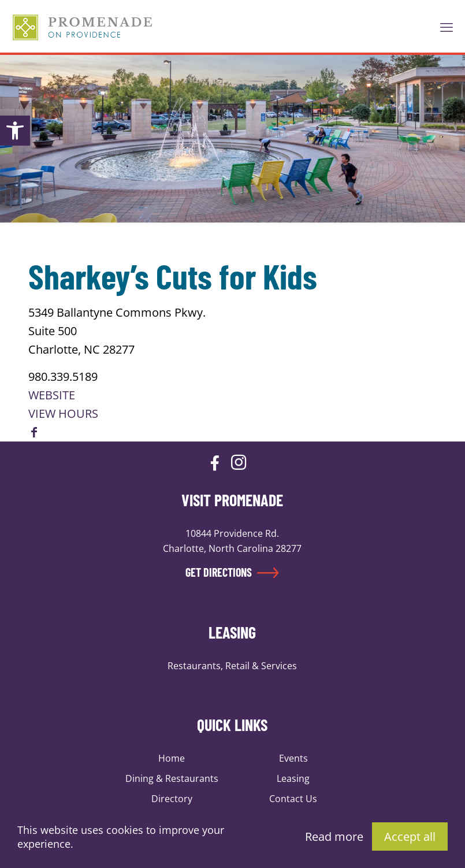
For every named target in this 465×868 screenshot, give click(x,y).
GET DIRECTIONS (232, 572)
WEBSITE (52, 395)
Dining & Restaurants (172, 778)
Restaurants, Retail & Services (232, 666)
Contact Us (293, 799)
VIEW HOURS (63, 413)
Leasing (293, 778)
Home (172, 758)
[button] (15, 131)
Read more (334, 837)
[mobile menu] (447, 27)
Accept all (410, 837)
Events (293, 758)
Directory (172, 799)
